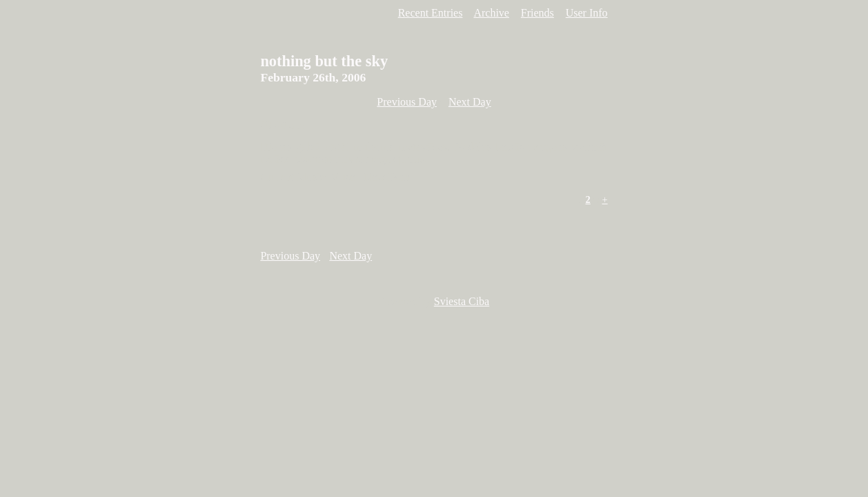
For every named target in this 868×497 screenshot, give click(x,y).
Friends (537, 13)
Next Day (470, 102)
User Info (587, 13)
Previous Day (407, 102)
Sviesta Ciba (462, 301)
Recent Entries (431, 13)
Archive (491, 13)
